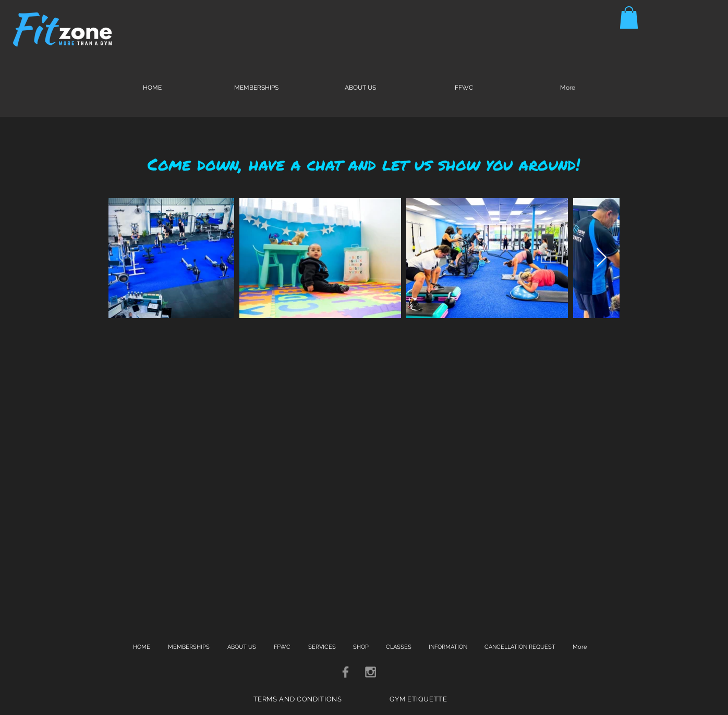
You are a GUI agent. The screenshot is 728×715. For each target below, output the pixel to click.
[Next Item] (602, 258)
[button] (629, 17)
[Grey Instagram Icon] (371, 672)
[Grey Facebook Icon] (345, 672)
